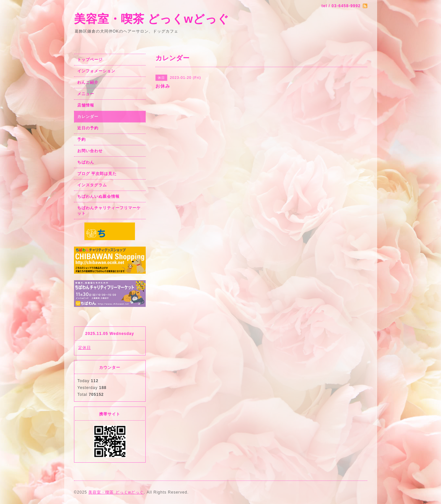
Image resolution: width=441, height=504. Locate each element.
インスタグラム (92, 185)
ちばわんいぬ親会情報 (98, 196)
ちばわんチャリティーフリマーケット (109, 211)
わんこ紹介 (88, 82)
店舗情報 (86, 105)
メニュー (86, 94)
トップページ (90, 60)
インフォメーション (96, 71)
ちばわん (86, 162)
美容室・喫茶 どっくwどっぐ (152, 19)
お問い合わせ (90, 151)
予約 (81, 139)
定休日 (85, 348)
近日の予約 (88, 128)
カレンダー (88, 117)
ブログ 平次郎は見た (97, 174)
